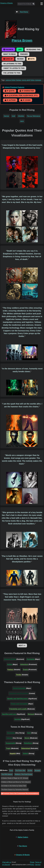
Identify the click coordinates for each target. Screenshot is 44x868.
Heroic (27, 738)
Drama (25, 670)
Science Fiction (10, 659)
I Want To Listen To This (14, 68)
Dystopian (31, 659)
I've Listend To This (12, 73)
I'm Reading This (33, 50)
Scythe (30, 770)
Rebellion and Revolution (19, 693)
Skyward (37, 770)
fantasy (19, 80)
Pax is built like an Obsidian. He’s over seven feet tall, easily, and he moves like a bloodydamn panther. (23, 559)
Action (10, 664)
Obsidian (21, 116)
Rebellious (28, 743)
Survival (18, 719)
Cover (26, 100)
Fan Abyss (23, 846)
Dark (29, 733)
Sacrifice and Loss (9, 714)
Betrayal (31, 714)
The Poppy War (20, 770)
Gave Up (8, 59)
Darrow (6, 116)
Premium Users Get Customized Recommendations (20, 793)
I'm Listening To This (12, 64)
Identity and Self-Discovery (18, 699)
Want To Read (10, 54)
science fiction (11, 80)
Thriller (19, 675)
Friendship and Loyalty (18, 709)
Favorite (8, 50)
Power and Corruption (19, 704)
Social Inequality (19, 688)
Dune (11, 770)
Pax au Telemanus (34, 116)
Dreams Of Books (23, 855)
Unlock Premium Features (14, 87)
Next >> (22, 646)
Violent (25, 754)
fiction (33, 80)
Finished (24, 54)
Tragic (8, 748)
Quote (10, 91)
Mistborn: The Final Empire (24, 774)
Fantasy (10, 670)
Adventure (24, 664)
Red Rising (24, 12)
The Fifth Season (7, 774)
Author (10, 100)
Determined (26, 748)
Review (20, 59)
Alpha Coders (23, 837)
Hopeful (13, 754)
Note (31, 59)
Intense (9, 738)
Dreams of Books (7, 3)
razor (22, 121)
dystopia (38, 80)
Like (20, 50)
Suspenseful (10, 743)
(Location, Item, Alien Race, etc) (21, 96)
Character (27, 91)
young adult (26, 80)
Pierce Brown (22, 40)
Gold (13, 116)
